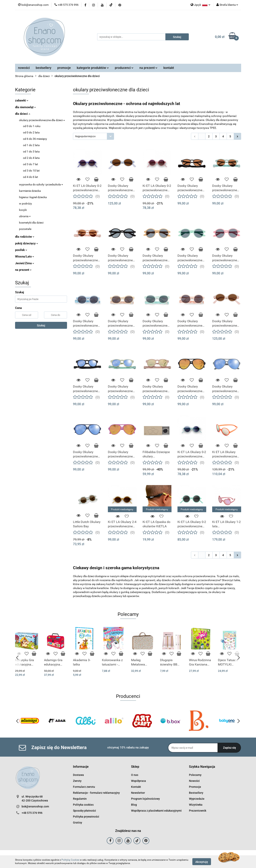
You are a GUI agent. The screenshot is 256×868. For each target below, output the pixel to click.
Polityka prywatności (86, 817)
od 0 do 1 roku (32, 126)
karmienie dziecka (30, 191)
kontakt (169, 68)
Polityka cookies (83, 805)
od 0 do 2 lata (31, 132)
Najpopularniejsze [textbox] (85, 136)
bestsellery (44, 68)
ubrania (25, 216)
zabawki (22, 100)
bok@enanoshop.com (35, 806)
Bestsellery (196, 793)
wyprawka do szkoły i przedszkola (41, 184)
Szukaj (41, 325)
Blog (134, 805)
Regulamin (80, 799)
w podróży (25, 203)
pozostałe (25, 229)
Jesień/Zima (25, 263)
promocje (64, 68)
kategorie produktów (93, 68)
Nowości (194, 781)
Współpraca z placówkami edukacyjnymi (156, 811)
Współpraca (139, 781)
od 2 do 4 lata (31, 158)
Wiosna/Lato (25, 257)
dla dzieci (23, 114)
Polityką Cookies (70, 860)
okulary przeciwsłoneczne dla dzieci (42, 120)
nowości (24, 68)
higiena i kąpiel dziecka (33, 197)
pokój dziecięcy (27, 243)
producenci (124, 68)
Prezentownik (198, 811)
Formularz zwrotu (84, 787)
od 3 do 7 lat (31, 164)
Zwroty (77, 781)
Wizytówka (196, 805)
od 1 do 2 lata (31, 145)
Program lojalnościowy (145, 799)
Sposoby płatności (84, 811)
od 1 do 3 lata (31, 151)
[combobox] (93, 136)
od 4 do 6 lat (31, 177)
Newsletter (138, 793)
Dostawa (78, 775)
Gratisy (78, 823)
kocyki (23, 210)
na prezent (148, 68)
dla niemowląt (25, 107)
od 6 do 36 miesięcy (35, 139)
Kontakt (136, 787)
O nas (135, 775)
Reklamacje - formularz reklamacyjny (96, 793)
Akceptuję (202, 862)
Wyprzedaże (197, 799)
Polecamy (195, 775)
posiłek (21, 250)
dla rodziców (25, 237)
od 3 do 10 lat (31, 171)
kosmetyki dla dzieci (31, 223)
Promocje (195, 787)
